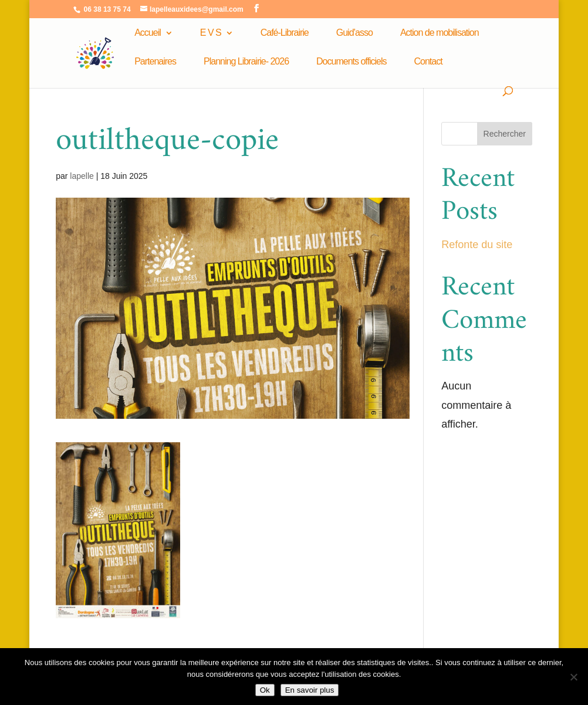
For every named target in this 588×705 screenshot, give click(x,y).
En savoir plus (310, 690)
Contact (428, 62)
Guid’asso (354, 33)
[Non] (573, 677)
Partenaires (155, 62)
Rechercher (505, 134)
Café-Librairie (285, 33)
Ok (265, 690)
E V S (211, 33)
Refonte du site (477, 245)
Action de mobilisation (440, 33)
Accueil (148, 33)
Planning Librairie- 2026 (246, 62)
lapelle (82, 176)
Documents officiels (351, 62)
